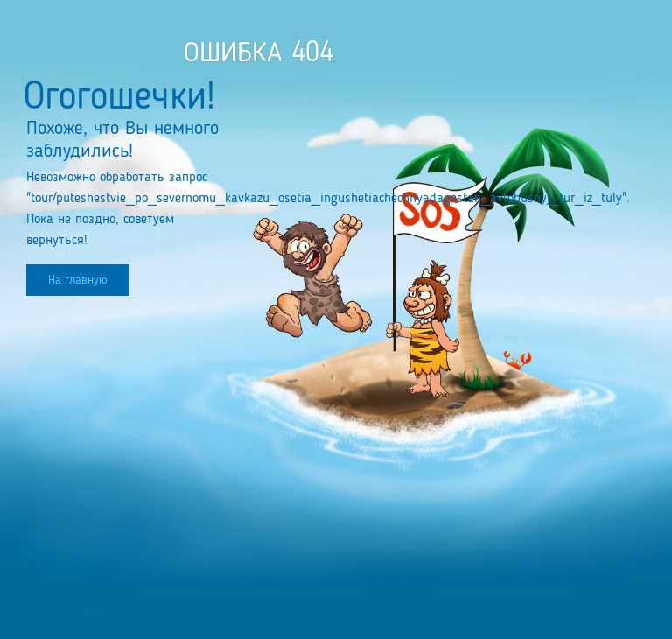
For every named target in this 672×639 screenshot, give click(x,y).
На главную (78, 280)
